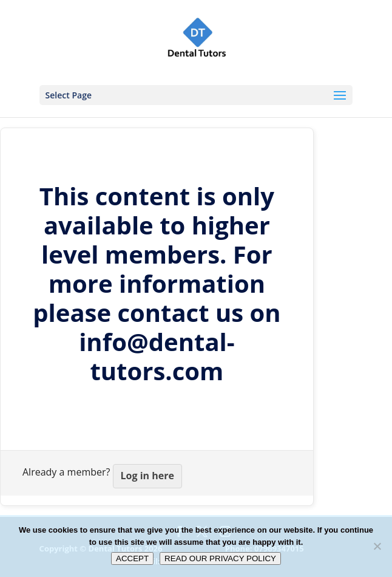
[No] (377, 546)
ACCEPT (132, 558)
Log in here (147, 476)
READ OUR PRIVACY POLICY (220, 558)
